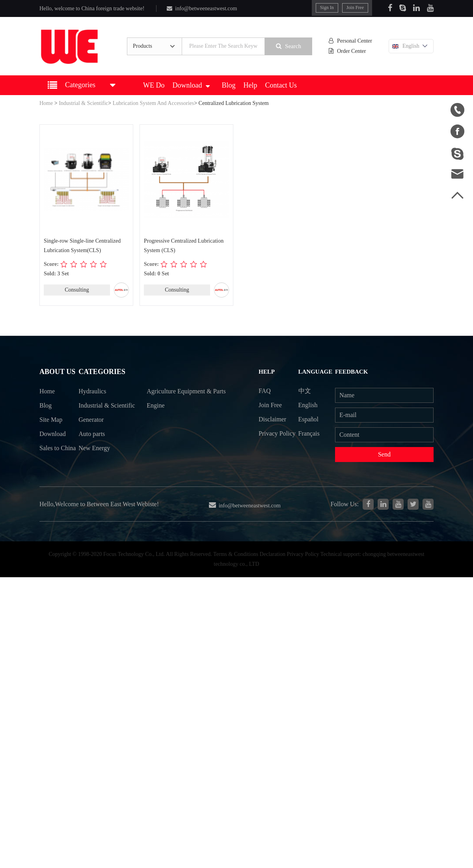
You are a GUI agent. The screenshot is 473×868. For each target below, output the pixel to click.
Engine (158, 421)
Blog (228, 85)
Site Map (51, 421)
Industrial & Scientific (83, 103)
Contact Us (281, 85)
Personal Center (353, 41)
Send (385, 455)
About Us (56, 372)
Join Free (356, 7)
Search (291, 46)
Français (312, 433)
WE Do (154, 85)
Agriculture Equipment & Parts (182, 400)
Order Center (350, 51)
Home (46, 103)
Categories (102, 372)
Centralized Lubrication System (234, 103)
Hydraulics (94, 392)
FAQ (266, 390)
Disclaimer (274, 419)
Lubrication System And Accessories (153, 103)
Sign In (328, 7)
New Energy (96, 465)
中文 (307, 390)
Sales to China (49, 458)
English (412, 46)
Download (191, 85)
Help (250, 85)
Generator (92, 436)
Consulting (77, 290)
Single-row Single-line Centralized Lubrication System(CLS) (82, 246)
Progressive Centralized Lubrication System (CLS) (184, 246)
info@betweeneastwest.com (201, 8)
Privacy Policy (269, 441)
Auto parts (94, 450)
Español (311, 419)
